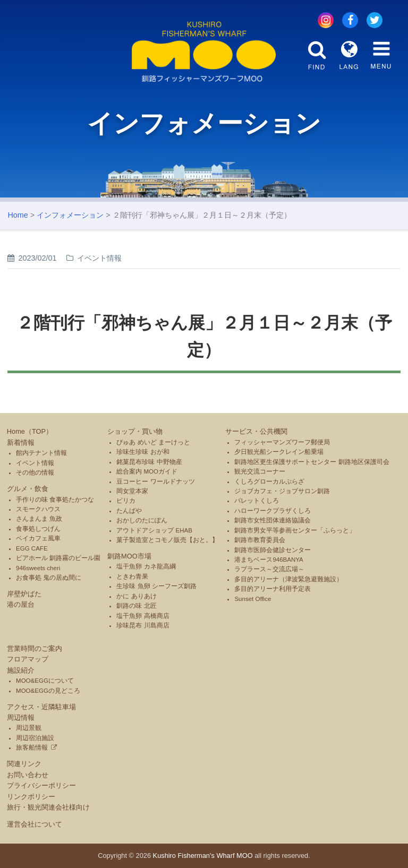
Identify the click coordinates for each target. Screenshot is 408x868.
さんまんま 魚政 (39, 519)
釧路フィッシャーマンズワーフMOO (204, 52)
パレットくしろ (257, 501)
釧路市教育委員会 (260, 540)
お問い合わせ (28, 775)
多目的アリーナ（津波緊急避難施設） (288, 579)
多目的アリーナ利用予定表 (273, 589)
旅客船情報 (32, 747)
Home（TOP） (30, 431)
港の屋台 (21, 604)
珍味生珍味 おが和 (143, 452)
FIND (317, 55)
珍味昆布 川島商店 (143, 625)
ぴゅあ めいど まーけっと (153, 442)
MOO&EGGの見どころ (48, 691)
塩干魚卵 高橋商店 (143, 616)
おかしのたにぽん (142, 520)
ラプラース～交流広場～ (269, 569)
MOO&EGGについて (45, 681)
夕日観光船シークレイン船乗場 (279, 452)
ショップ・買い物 (135, 431)
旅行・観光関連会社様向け (48, 807)
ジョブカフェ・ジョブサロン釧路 (282, 491)
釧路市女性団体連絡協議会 (273, 520)
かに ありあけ (136, 596)
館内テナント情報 (41, 453)
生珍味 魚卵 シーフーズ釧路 (156, 586)
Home (18, 215)
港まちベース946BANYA (269, 560)
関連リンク (24, 764)
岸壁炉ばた (24, 594)
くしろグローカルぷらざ (269, 482)
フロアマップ (28, 659)
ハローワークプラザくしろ (273, 511)
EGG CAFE (32, 548)
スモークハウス (38, 509)
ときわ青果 (132, 577)
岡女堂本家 (132, 491)
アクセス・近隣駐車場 (41, 707)
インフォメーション (70, 215)
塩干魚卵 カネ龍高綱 (146, 566)
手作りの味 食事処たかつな (55, 500)
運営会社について (35, 824)
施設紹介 (21, 670)
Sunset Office (253, 599)
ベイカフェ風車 (38, 538)
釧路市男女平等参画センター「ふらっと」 (295, 530)
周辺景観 (29, 728)
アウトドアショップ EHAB (154, 530)
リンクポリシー (31, 797)
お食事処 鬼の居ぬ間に (49, 578)
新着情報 (21, 442)
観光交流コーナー (260, 471)
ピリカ (126, 501)
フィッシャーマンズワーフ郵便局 (282, 442)
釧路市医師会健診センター (273, 550)
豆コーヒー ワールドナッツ (155, 482)
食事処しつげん (38, 529)
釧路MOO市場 (129, 556)
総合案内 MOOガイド (147, 471)
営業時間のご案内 (35, 648)
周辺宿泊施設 (35, 738)
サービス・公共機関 (256, 431)
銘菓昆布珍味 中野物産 (149, 462)
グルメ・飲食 (28, 489)
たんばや (129, 511)
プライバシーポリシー (41, 785)
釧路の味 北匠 (136, 606)
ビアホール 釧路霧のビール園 (58, 558)
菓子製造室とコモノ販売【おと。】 (167, 540)
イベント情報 (35, 463)
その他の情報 (35, 472)
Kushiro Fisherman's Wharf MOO (203, 856)
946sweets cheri (38, 568)
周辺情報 (21, 717)
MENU (381, 55)
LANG (349, 55)
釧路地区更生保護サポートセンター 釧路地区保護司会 (312, 462)
